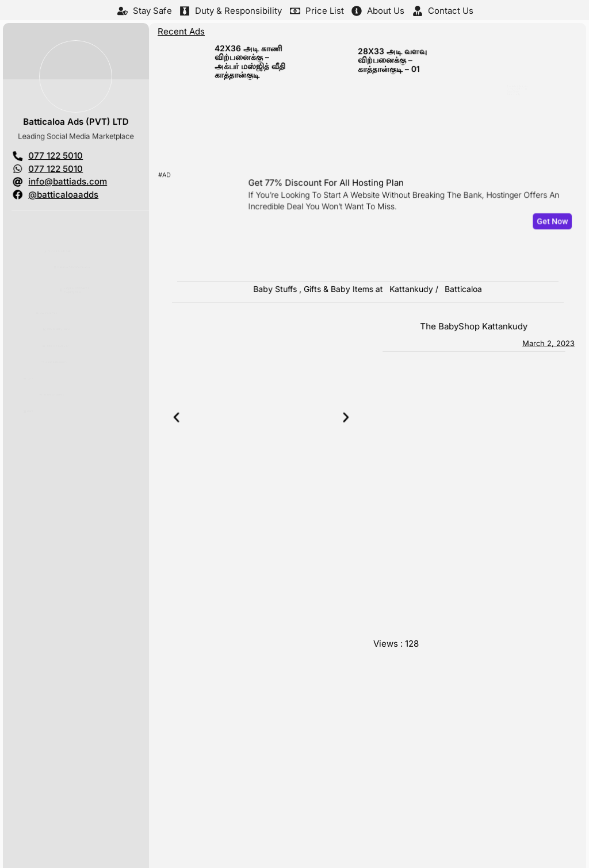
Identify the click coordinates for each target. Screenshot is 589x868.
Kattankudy (411, 289)
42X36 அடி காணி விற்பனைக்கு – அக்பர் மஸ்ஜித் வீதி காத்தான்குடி (247, 64)
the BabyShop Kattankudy (474, 326)
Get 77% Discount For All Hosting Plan (329, 185)
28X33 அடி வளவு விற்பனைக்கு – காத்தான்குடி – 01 (390, 63)
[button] (192, 418)
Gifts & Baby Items (336, 289)
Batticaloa (463, 289)
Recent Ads (181, 31)
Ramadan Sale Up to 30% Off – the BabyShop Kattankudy (533, 67)
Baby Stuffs (279, 289)
